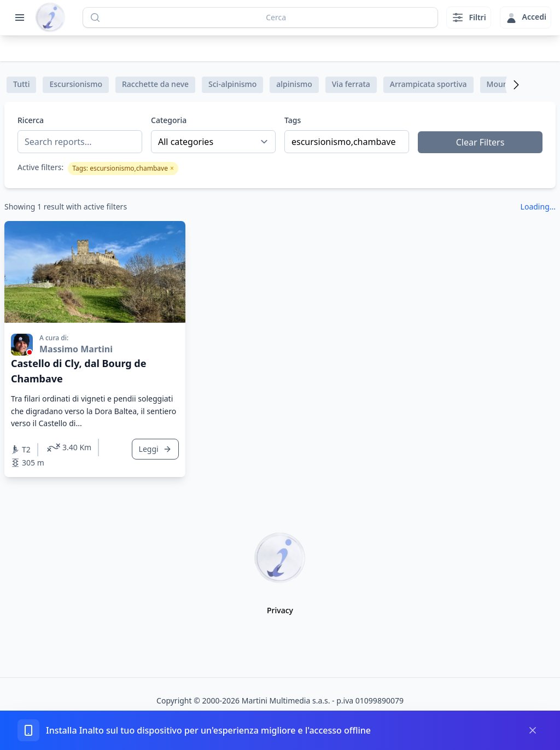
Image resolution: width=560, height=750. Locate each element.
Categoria (169, 120)
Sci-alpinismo (232, 84)
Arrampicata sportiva (428, 84)
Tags (293, 120)
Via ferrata (351, 84)
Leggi (155, 449)
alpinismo (294, 84)
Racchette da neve (155, 84)
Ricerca (31, 120)
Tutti (21, 84)
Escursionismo (76, 84)
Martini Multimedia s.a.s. (286, 700)
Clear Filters (480, 142)
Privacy (280, 610)
